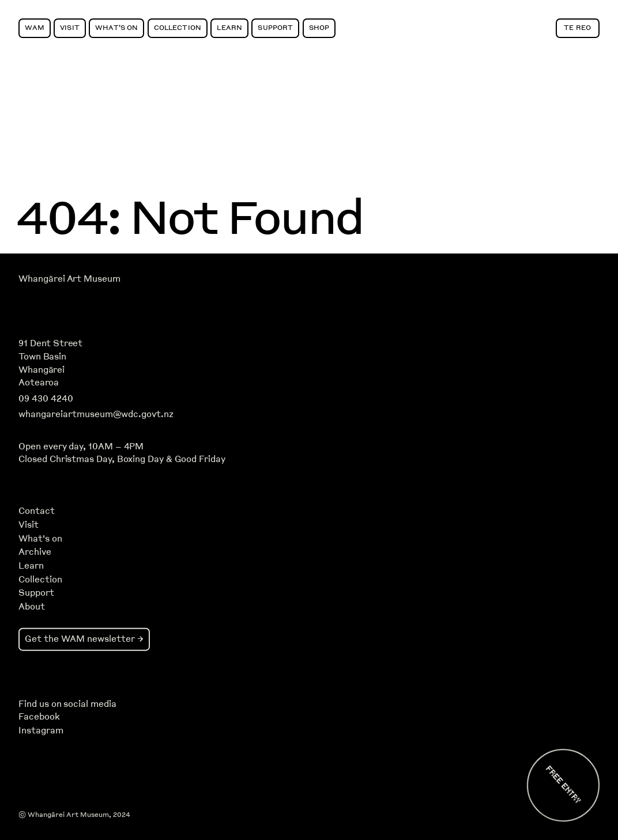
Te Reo (577, 27)
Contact (37, 511)
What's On (116, 27)
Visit (70, 27)
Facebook (39, 717)
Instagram (41, 731)
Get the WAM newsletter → (84, 639)
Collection (178, 27)
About (32, 607)
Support (275, 27)
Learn (229, 27)
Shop (319, 27)
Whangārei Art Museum (69, 279)
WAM (34, 27)
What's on (40, 539)
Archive (35, 552)
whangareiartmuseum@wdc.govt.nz (96, 414)
